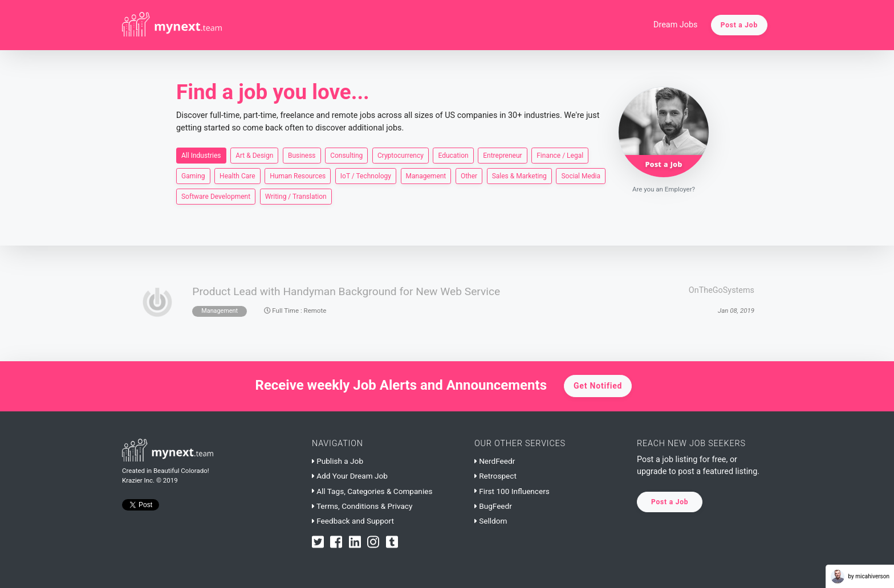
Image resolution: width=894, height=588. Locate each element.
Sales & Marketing (519, 175)
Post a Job (739, 25)
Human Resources (298, 175)
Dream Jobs (676, 25)
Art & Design (254, 155)
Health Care (237, 175)
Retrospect (495, 476)
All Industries (201, 155)
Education (453, 155)
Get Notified (598, 386)
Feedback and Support (353, 521)
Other (469, 175)
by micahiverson (860, 577)
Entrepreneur (502, 155)
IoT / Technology (366, 175)
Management (426, 175)
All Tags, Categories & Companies (372, 491)
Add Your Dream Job (350, 476)
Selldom (491, 521)
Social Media (581, 175)
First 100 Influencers (512, 491)
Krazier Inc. (138, 480)
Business (302, 155)
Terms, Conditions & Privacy (362, 506)
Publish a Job (338, 461)
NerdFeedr (495, 461)
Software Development (216, 196)
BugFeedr (493, 506)
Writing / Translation (296, 196)
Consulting (346, 155)
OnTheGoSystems (722, 290)
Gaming (193, 175)
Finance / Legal (560, 155)
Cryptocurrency (401, 155)
